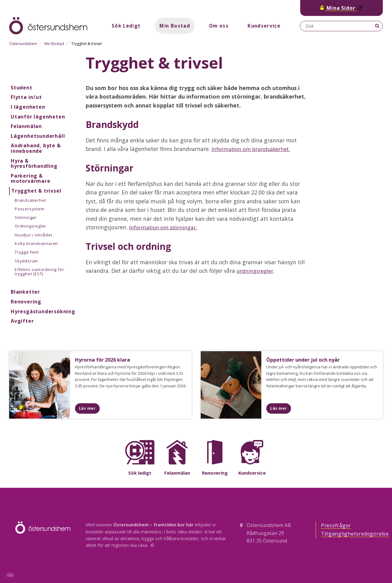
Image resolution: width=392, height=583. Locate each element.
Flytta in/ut (26, 97)
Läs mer (87, 408)
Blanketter (25, 292)
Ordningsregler (30, 226)
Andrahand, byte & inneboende (36, 148)
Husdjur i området (34, 235)
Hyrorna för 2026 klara (104, 360)
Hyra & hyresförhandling (34, 164)
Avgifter (22, 321)
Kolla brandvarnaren (36, 243)
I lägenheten (28, 107)
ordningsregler (256, 271)
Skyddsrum (26, 261)
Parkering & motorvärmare (31, 179)
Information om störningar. (164, 227)
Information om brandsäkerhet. (252, 149)
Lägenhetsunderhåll (38, 136)
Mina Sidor (342, 8)
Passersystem (30, 209)
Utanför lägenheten (38, 117)
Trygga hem (27, 252)
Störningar (26, 217)
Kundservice (266, 26)
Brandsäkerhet (30, 200)
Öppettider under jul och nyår (304, 360)
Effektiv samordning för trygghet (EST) (39, 272)
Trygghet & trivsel (36, 191)
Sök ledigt (140, 473)
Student (22, 88)
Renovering (26, 302)
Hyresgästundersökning (43, 311)
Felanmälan (26, 126)
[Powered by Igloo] (9, 575)
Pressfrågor (336, 526)
